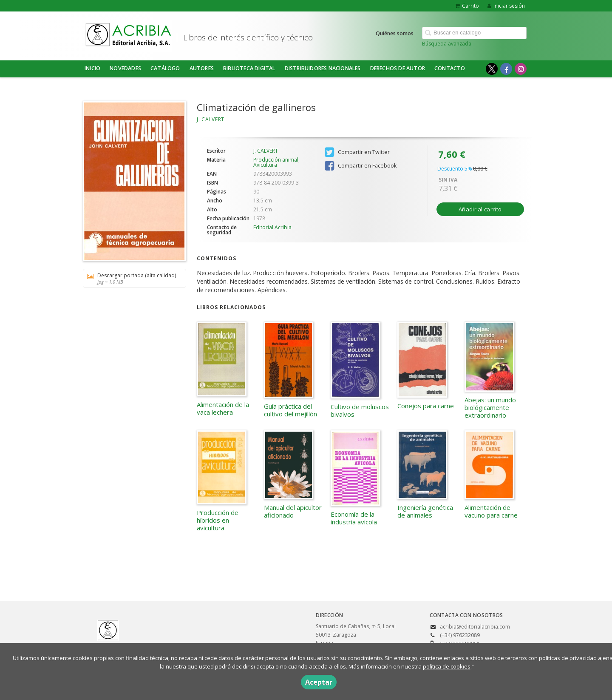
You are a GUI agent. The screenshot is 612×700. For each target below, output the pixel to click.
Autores (202, 68)
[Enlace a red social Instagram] (521, 69)
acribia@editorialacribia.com (475, 627)
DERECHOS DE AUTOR (398, 68)
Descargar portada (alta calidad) (132, 278)
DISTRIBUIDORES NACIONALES (323, 68)
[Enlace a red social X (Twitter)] (492, 69)
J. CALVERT (211, 119)
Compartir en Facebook (361, 166)
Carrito (467, 6)
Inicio (92, 68)
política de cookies (447, 666)
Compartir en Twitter (357, 152)
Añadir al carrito (480, 209)
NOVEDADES (125, 68)
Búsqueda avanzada (447, 44)
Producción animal (276, 160)
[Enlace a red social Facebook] (506, 69)
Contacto (450, 68)
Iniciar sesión (506, 6)
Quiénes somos (395, 33)
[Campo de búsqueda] (474, 33)
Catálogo (165, 68)
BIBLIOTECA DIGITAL (249, 68)
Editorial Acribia (272, 227)
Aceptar (319, 682)
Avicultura (265, 165)
